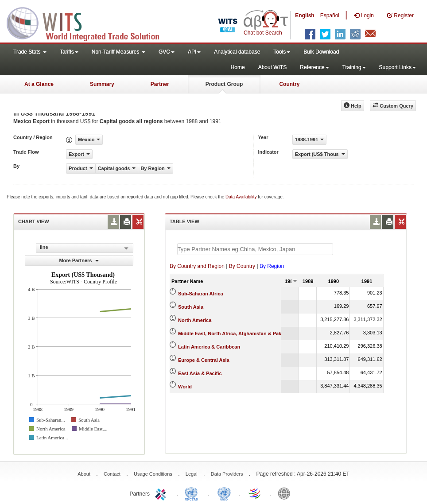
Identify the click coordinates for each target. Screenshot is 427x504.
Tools (282, 52)
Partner (160, 84)
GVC (167, 52)
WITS (89, 22)
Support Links (398, 67)
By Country (242, 266)
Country (289, 84)
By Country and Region (197, 266)
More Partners (79, 260)
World (185, 387)
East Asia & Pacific (200, 373)
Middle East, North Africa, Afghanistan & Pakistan (235, 333)
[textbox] (255, 249)
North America (195, 320)
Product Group (224, 84)
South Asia (191, 307)
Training (354, 67)
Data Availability (242, 197)
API (194, 52)
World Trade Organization (255, 493)
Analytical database (237, 52)
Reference (314, 67)
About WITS (273, 67)
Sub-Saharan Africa (201, 294)
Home (238, 67)
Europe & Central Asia (204, 360)
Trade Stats (30, 52)
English (305, 16)
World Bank (286, 493)
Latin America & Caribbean (209, 347)
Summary (102, 84)
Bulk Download (321, 52)
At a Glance (39, 84)
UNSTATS (224, 493)
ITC (162, 493)
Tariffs (69, 52)
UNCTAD (193, 493)
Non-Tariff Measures (118, 52)
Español (330, 16)
